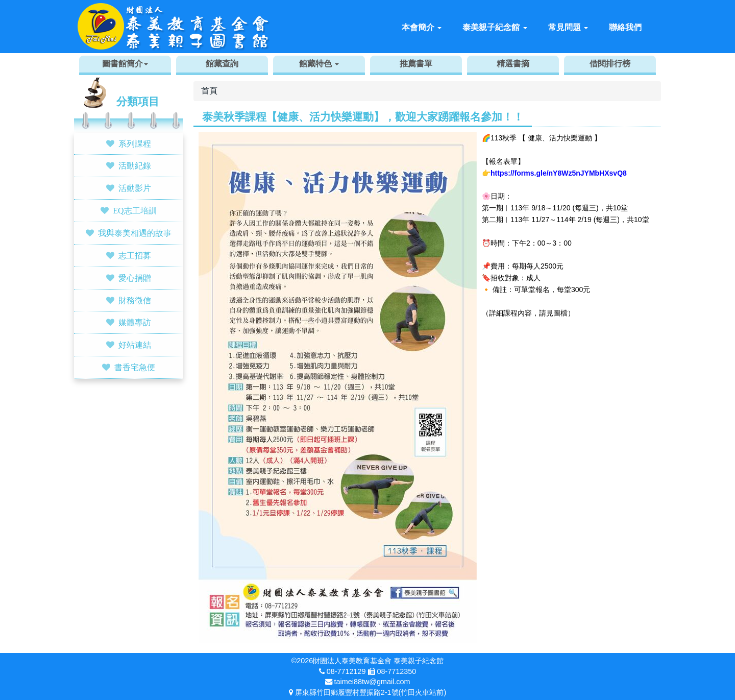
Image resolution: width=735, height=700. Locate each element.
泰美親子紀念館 (495, 27)
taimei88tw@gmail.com (372, 682)
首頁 (209, 91)
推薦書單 (416, 64)
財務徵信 (135, 300)
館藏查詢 (222, 64)
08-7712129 (346, 671)
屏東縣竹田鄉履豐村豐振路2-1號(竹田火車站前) (371, 692)
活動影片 (135, 188)
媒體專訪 (135, 322)
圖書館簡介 (125, 64)
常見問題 (568, 27)
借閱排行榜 (610, 64)
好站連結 (135, 345)
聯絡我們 (625, 27)
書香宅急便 (135, 367)
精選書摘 (513, 64)
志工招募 (135, 255)
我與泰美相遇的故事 (135, 233)
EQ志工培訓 (134, 210)
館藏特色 (319, 64)
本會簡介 (422, 27)
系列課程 (135, 143)
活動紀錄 (135, 165)
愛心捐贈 (135, 278)
